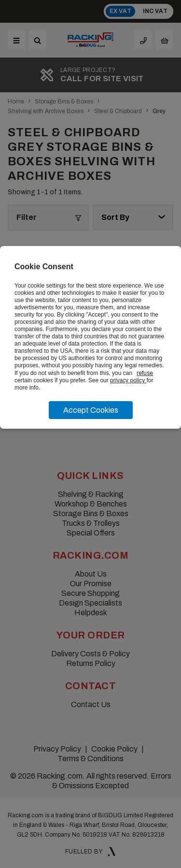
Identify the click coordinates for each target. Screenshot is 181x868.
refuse (145, 373)
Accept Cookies (91, 410)
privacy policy (128, 380)
